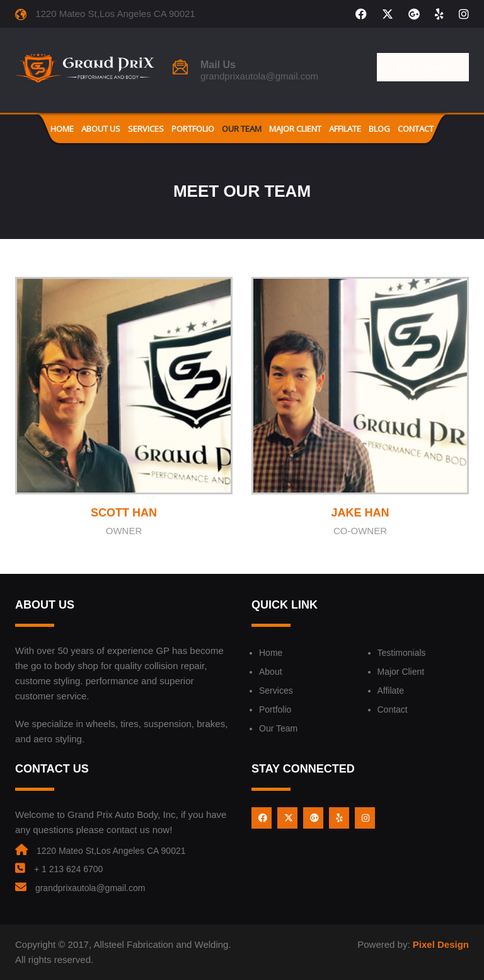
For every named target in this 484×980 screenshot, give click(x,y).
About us (101, 129)
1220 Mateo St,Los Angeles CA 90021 (111, 851)
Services (146, 129)
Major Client (295, 129)
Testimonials (402, 653)
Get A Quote (423, 67)
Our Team (242, 129)
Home (62, 129)
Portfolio (193, 129)
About (271, 672)
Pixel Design (441, 944)
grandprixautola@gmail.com (259, 76)
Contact (416, 129)
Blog (379, 129)
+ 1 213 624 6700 (68, 869)
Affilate (345, 129)
